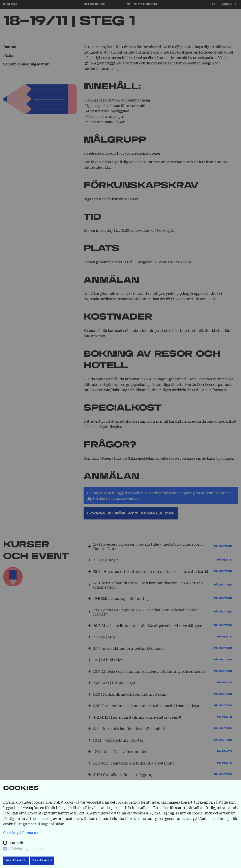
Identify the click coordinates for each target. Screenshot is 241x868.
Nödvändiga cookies (26, 848)
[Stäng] (236, 788)
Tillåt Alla (42, 861)
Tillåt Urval (16, 861)
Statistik (16, 843)
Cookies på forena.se (20, 832)
